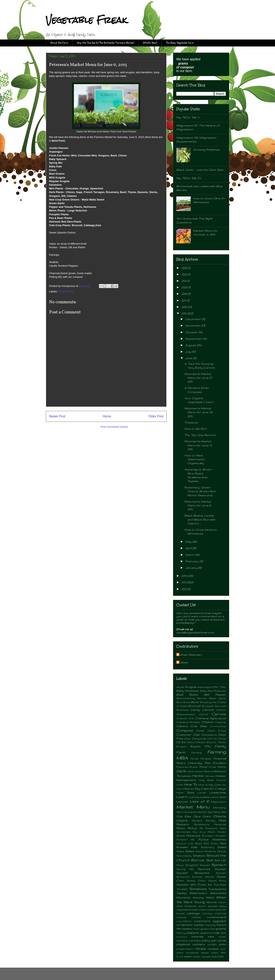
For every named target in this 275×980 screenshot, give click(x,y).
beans (211, 909)
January (192, 568)
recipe (200, 948)
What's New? (150, 43)
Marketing (219, 807)
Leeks (205, 797)
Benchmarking (186, 698)
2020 (185, 287)
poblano (199, 944)
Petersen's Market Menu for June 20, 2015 (199, 412)
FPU (208, 746)
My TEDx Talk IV (189, 178)
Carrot (204, 714)
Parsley (210, 820)
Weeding (198, 897)
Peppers (183, 824)
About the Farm (59, 43)
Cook (200, 731)
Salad (222, 847)
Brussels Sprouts (214, 706)
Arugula (191, 687)
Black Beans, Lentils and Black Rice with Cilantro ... (200, 519)
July (188, 352)
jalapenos (207, 933)
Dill (178, 742)
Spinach (219, 865)
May (189, 542)
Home (107, 416)
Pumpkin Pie (185, 839)
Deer (188, 738)
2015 (184, 313)
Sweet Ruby (217, 880)
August (191, 345)
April (189, 548)
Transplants (217, 889)
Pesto (181, 828)
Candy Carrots (202, 710)
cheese (181, 917)
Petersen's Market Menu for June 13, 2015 (198, 445)
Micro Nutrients (186, 812)
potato (212, 944)
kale (217, 933)
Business (182, 710)
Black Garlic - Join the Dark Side (200, 170)
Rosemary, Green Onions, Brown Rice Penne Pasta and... (200, 491)
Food (203, 767)
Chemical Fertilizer (188, 722)
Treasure (191, 422)
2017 (184, 300)
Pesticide (220, 824)
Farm (181, 752)
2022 (185, 274)
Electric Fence (216, 742)
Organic (182, 820)
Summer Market (203, 877)
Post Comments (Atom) (114, 427)
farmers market (192, 925)
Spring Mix (185, 869)
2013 (184, 582)
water (188, 956)
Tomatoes (198, 889)
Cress (222, 731)
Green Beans (204, 771)
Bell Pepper (215, 695)
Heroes (209, 776)
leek (223, 933)
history (181, 933)
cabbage (193, 913)
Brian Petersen (191, 655)
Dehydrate (199, 738)
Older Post (156, 416)
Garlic (182, 771)
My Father (214, 812)
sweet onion (209, 952)
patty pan (209, 940)
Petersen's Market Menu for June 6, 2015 (198, 505)
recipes (213, 949)
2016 (184, 307)
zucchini (217, 956)
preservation (185, 949)
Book (195, 702)
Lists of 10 (199, 801)
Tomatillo (182, 889)
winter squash (202, 956)
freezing (210, 925)
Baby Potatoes (188, 691)
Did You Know (217, 738)
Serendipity (184, 856)
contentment (216, 917)
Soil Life (220, 860)
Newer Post (57, 416)
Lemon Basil (218, 797)
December (193, 319)
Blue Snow (183, 702)
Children (208, 722)
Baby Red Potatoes (213, 691)
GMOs (222, 767)
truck (180, 956)
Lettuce (182, 802)
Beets (194, 695)
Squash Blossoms (193, 873)
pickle (222, 940)
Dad (196, 735)
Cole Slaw (199, 726)
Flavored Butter (187, 767)
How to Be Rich (195, 429)
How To (191, 784)
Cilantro (182, 726)
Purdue (203, 839)
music (222, 937)
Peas (222, 820)
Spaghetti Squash (198, 865)
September (194, 339)
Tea (209, 885)
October (192, 332)
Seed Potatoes (206, 851)
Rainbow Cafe (185, 843)
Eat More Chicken (194, 742)
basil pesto (199, 909)
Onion (207, 816)
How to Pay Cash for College (205, 789)
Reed (184, 662)
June (189, 358)
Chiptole (220, 722)
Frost (212, 767)
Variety (181, 893)
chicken (196, 917)
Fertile (194, 758)
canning (207, 913)
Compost (185, 730)
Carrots (219, 714)
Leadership (218, 792)
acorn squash (208, 906)
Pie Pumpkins (208, 828)
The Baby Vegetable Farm (180, 43)
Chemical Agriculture (210, 718)
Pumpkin (221, 836)
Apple (180, 687)
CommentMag (218, 726)
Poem (211, 832)
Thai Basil (219, 885)
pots (222, 944)
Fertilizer (206, 758)
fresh (196, 929)
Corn (211, 731)
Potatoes (193, 836)
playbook (183, 944)
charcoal (220, 913)
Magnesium (218, 802)
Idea (190, 792)
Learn (182, 797)
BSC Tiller (219, 687)
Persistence (202, 824)
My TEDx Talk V (188, 117)
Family (220, 746)
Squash (220, 869)
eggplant (219, 921)
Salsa (189, 851)
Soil (209, 860)
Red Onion (211, 843)
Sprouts (204, 869)
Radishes (219, 839)
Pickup (192, 828)
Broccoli (194, 706)
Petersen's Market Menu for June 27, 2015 (198, 378)
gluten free (207, 929)
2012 (184, 589)
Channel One (185, 718)
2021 (184, 281)
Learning (194, 797)
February (192, 561)
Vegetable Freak (86, 20)
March (190, 555)
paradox (182, 940)
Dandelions (209, 735)
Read (198, 843)
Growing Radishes (206, 150)
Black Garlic (217, 698)
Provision (208, 836)
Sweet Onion (196, 880)
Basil (180, 695)
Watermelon (198, 893)
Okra (197, 816)
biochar (221, 909)
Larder (202, 792)
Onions (219, 816)
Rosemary (207, 847)
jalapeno (193, 933)
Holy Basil (206, 780)
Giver (191, 771)
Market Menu (66, 291)
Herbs (198, 776)
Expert (195, 746)
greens (221, 929)
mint (211, 937)
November (193, 326)
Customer (184, 735)
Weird (210, 897)
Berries (202, 698)
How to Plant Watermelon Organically (195, 459)
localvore (182, 937)
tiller (223, 952)
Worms (211, 902)
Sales (180, 851)
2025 (185, 268)
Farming (196, 752)
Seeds (221, 851)
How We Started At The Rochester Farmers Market (105, 43)
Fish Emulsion (215, 763)
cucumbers (184, 921)
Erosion (181, 746)
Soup (180, 865)
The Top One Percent (200, 435)
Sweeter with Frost (191, 885)
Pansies (197, 820)
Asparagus (205, 687)
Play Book (199, 832)
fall (178, 925)
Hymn (180, 792)
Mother (202, 812)
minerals (197, 937)
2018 (184, 294)
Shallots (199, 856)
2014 (184, 576)
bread (180, 913)
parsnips (195, 940)
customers (202, 921)
